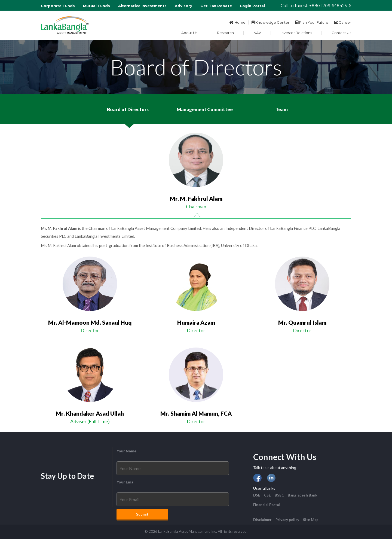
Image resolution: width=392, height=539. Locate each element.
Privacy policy (287, 520)
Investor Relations (296, 33)
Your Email (126, 482)
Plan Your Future (312, 22)
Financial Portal (267, 505)
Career (343, 22)
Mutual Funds (97, 6)
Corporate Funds (58, 6)
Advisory (183, 6)
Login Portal (252, 6)
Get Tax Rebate (216, 6)
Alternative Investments (142, 6)
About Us (189, 33)
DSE (257, 495)
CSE (267, 495)
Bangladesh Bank (303, 495)
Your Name (126, 451)
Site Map (311, 520)
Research (225, 33)
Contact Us (341, 33)
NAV (257, 33)
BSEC (279, 495)
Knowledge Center (270, 22)
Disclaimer (262, 520)
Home (238, 22)
